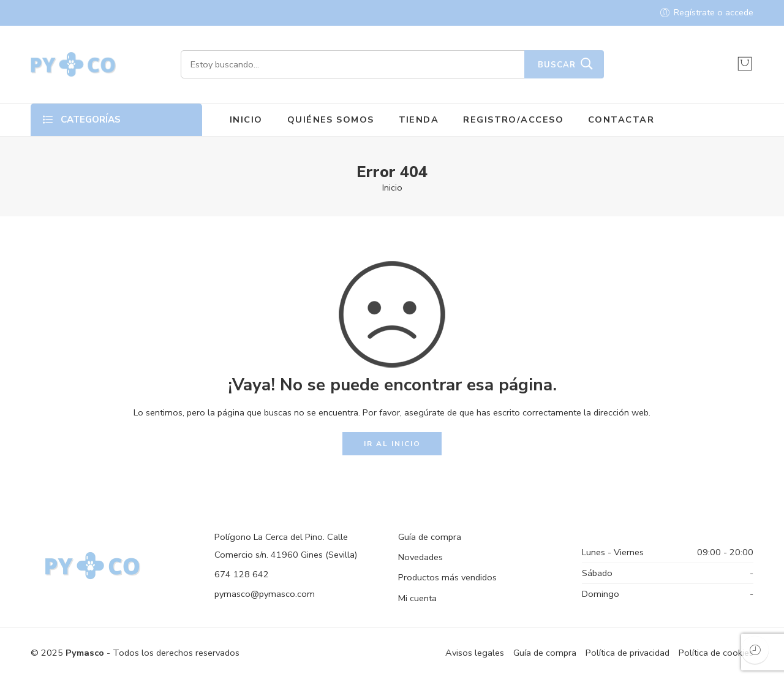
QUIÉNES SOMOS (331, 119)
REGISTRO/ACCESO (513, 119)
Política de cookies (716, 653)
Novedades (420, 557)
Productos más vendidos (447, 577)
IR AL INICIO (392, 444)
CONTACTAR (621, 119)
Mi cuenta (417, 598)
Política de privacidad (628, 653)
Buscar (557, 65)
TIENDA (419, 119)
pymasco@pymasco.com (265, 594)
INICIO (246, 119)
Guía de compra (430, 537)
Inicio (392, 188)
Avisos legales (475, 653)
